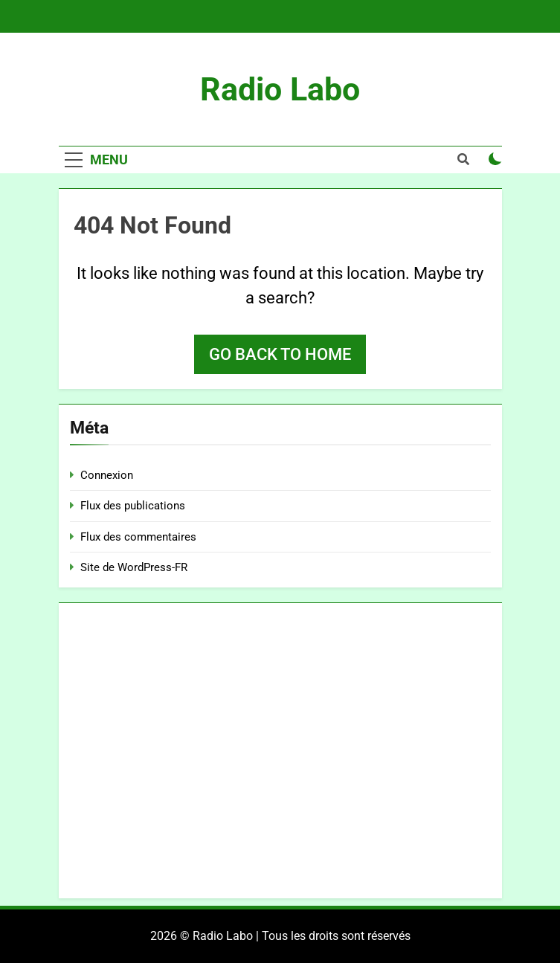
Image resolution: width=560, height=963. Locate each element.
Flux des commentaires (138, 537)
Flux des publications (133, 506)
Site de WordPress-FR (134, 567)
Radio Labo (280, 89)
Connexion (107, 475)
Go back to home (280, 354)
